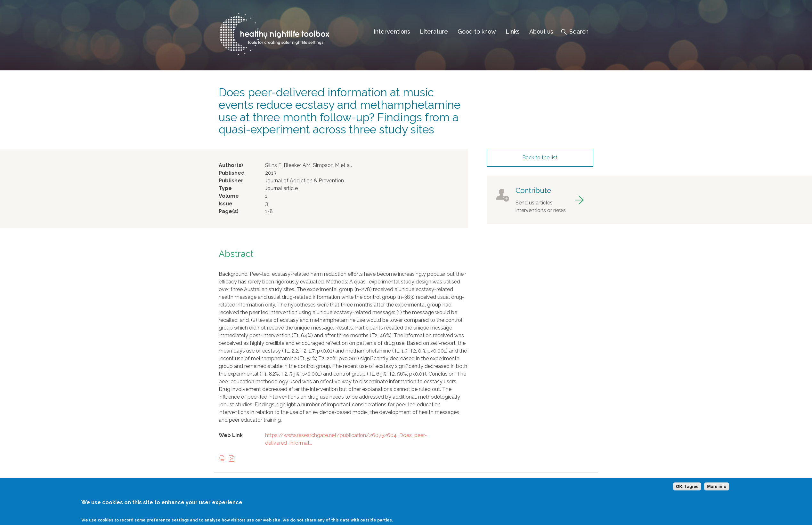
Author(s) (231, 165)
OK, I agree (687, 491)
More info (717, 491)
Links (513, 32)
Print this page (223, 459)
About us (541, 32)
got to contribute (540, 200)
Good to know (477, 32)
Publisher (231, 181)
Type (225, 188)
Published (232, 173)
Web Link (231, 435)
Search (579, 32)
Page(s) (229, 211)
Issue (226, 204)
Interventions (392, 32)
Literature (434, 32)
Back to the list (540, 158)
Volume (229, 196)
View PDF (233, 459)
